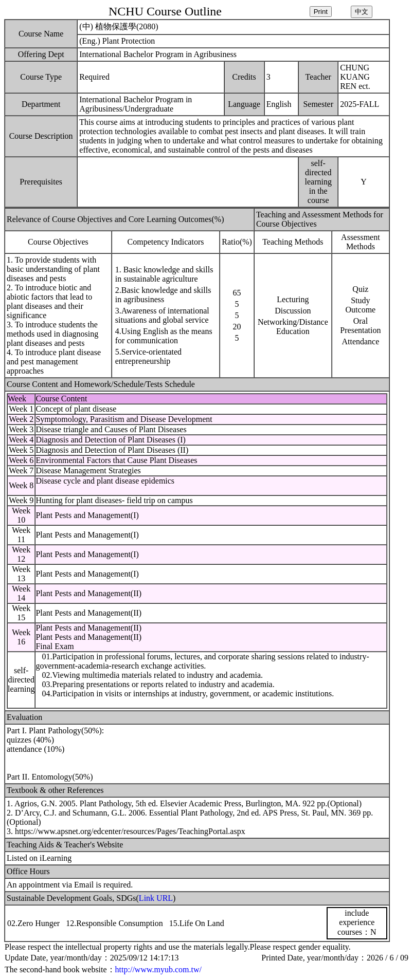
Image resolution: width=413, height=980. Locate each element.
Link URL (156, 898)
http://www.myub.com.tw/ (158, 969)
